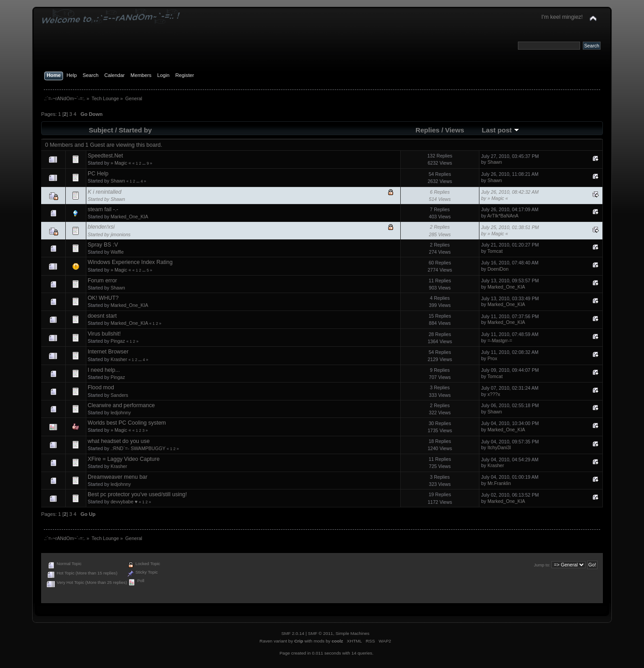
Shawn (495, 162)
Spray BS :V (103, 245)
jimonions (121, 234)
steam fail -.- (103, 209)
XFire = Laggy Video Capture (124, 459)
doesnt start (102, 316)
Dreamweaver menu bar (118, 477)
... (144, 163)
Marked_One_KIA (129, 217)
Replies (428, 130)
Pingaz (118, 341)
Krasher (119, 359)
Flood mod (101, 387)
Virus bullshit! (104, 334)
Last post (500, 130)
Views (455, 130)
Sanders (119, 395)
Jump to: (542, 565)
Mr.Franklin (499, 483)
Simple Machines (352, 633)
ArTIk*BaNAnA (503, 216)
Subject (101, 130)
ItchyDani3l (499, 447)
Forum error (102, 281)
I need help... (104, 370)
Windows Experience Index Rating (130, 262)
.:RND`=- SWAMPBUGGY (138, 448)
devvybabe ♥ (124, 502)
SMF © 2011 (321, 633)
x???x (494, 394)
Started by (136, 130)
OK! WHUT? (103, 298)
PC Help (98, 174)
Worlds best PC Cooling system (127, 423)
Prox (492, 358)
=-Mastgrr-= (500, 340)
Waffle (117, 252)
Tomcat (495, 251)
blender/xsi (101, 227)
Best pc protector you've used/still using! (137, 494)
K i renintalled (105, 192)
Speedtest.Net (105, 156)
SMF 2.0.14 (293, 633)
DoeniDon (498, 269)
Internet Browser (108, 352)
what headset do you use (119, 441)
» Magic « (121, 163)
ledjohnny (121, 413)
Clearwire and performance (121, 405)
